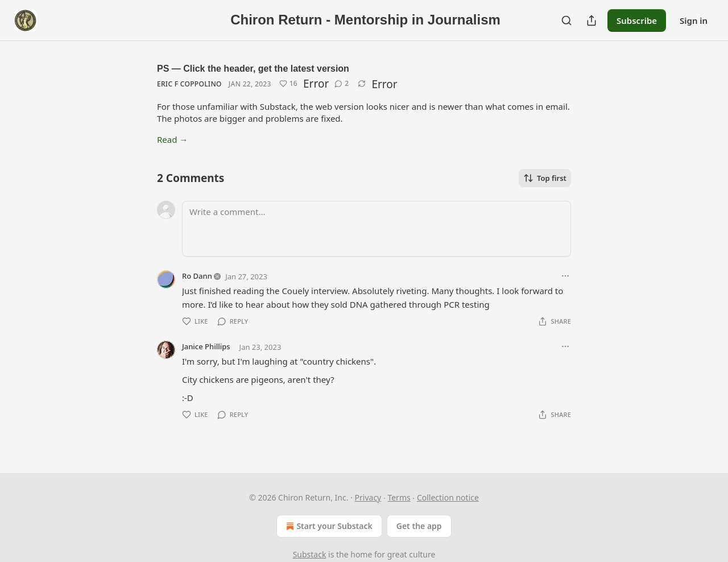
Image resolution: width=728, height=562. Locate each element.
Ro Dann (197, 276)
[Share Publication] (591, 20)
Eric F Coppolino (189, 84)
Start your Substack (328, 526)
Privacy (368, 497)
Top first (545, 178)
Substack (310, 554)
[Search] (566, 20)
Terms (399, 497)
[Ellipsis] (565, 276)
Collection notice (448, 497)
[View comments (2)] (342, 84)
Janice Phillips (206, 346)
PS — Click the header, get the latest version (253, 69)
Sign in (694, 20)
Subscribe (637, 20)
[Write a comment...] (377, 229)
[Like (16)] (288, 84)
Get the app (419, 526)
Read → (172, 139)
